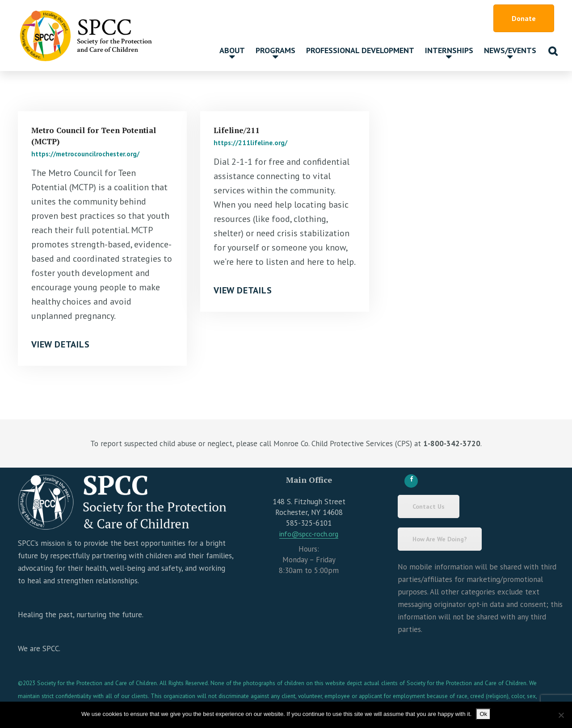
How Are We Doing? (440, 539)
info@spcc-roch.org (309, 534)
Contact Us (429, 506)
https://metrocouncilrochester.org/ (85, 154)
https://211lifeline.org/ (250, 143)
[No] (561, 715)
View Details (61, 344)
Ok (483, 714)
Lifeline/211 (237, 130)
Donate (524, 18)
